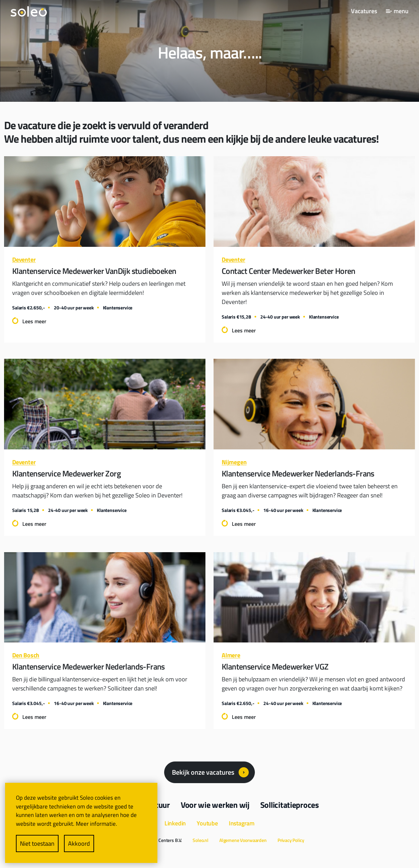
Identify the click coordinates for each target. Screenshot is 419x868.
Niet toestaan (37, 843)
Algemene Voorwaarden (243, 840)
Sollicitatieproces (290, 805)
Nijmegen (234, 462)
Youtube (207, 823)
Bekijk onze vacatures (203, 772)
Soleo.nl (201, 840)
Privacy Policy (291, 840)
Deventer (24, 260)
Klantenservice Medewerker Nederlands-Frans (298, 473)
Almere (231, 655)
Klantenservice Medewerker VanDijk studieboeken (94, 271)
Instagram (242, 823)
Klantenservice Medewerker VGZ (275, 666)
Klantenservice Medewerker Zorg (67, 473)
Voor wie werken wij (215, 805)
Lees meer (34, 321)
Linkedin (175, 823)
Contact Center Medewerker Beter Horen (289, 271)
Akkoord (79, 843)
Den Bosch (26, 655)
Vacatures (364, 11)
